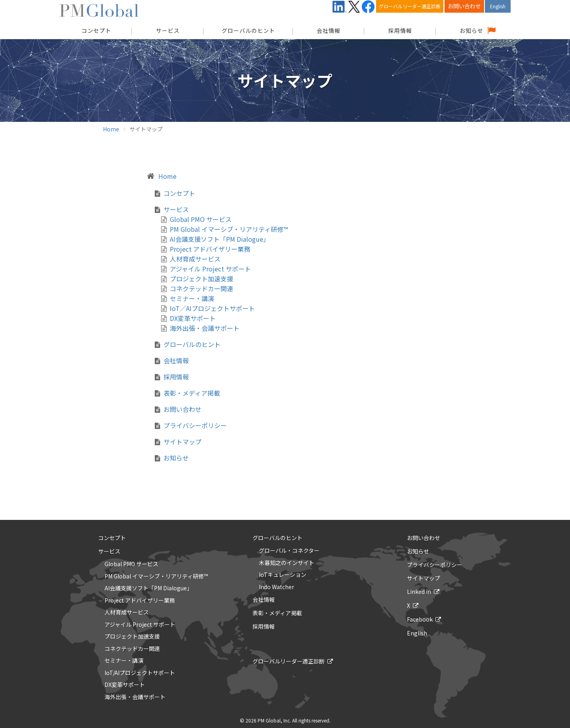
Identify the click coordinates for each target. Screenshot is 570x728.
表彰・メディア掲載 (192, 393)
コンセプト (179, 193)
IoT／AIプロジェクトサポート (212, 308)
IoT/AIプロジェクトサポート (140, 673)
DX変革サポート (193, 318)
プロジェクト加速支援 (201, 279)
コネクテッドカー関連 (201, 288)
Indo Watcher (276, 587)
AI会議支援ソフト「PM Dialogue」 (220, 239)
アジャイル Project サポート (210, 269)
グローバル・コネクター (289, 551)
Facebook (420, 619)
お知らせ (471, 30)
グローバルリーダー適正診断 (410, 6)
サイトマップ (182, 442)
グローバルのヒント (248, 30)
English (498, 6)
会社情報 (329, 30)
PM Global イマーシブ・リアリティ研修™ (229, 229)
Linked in (419, 591)
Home (111, 129)
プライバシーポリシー (195, 425)
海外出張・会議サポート (205, 328)
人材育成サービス (195, 259)
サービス (168, 30)
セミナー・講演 (192, 298)
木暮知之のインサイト (287, 563)
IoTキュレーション (283, 575)
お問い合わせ (464, 6)
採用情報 (400, 30)
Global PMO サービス (201, 219)
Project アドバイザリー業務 (210, 249)
